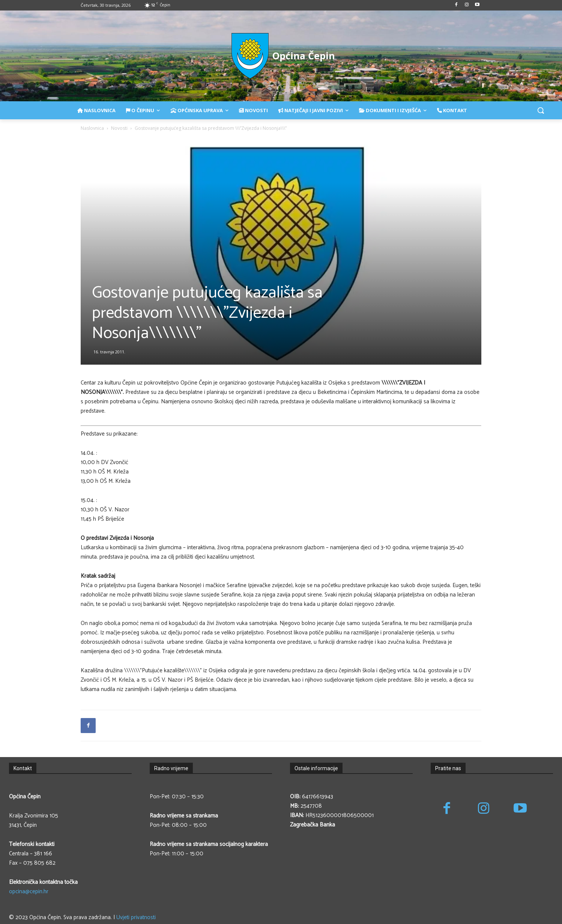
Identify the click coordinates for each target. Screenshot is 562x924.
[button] (541, 110)
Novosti (119, 128)
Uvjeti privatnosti (136, 917)
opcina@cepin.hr (29, 892)
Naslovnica (92, 128)
